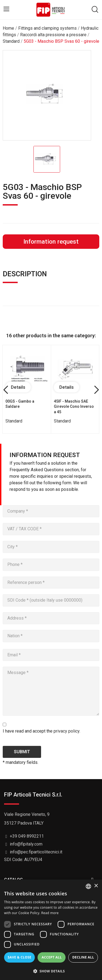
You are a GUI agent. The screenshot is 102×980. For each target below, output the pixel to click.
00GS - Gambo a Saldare (20, 404)
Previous (6, 390)
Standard (14, 421)
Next (96, 390)
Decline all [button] (83, 957)
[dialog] (51, 930)
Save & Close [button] (19, 957)
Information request (51, 241)
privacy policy (67, 731)
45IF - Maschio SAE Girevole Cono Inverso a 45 (74, 407)
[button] (51, 971)
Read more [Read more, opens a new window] (50, 913)
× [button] (96, 886)
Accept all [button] (52, 957)
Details (18, 387)
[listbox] (88, 886)
